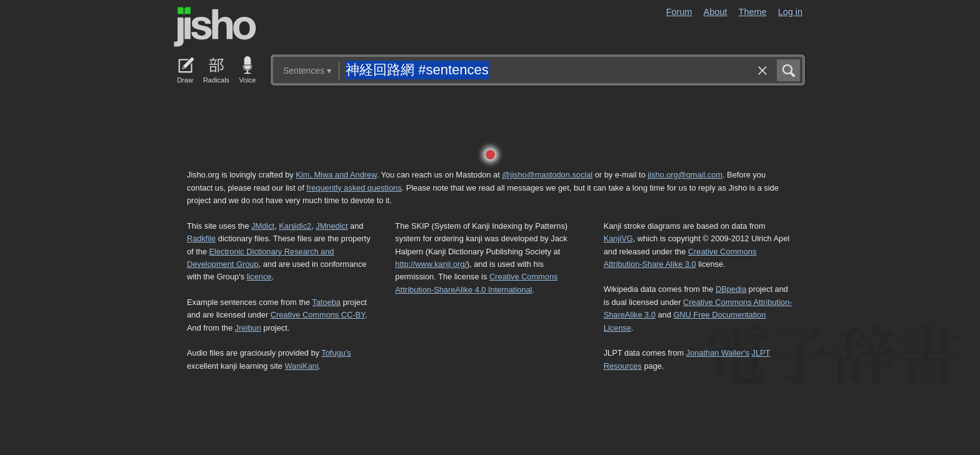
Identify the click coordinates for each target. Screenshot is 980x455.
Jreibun (248, 328)
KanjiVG (618, 238)
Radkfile (201, 238)
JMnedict (332, 226)
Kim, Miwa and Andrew (336, 175)
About (716, 12)
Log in (790, 12)
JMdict (263, 226)
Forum (679, 12)
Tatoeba (326, 302)
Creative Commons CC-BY (318, 315)
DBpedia (731, 289)
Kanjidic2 (295, 226)
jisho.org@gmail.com (685, 175)
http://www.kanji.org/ (431, 264)
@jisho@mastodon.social (547, 175)
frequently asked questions (354, 188)
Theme (753, 12)
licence (259, 277)
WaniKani (302, 366)
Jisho (215, 27)
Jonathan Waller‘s (718, 353)
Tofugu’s (336, 353)
